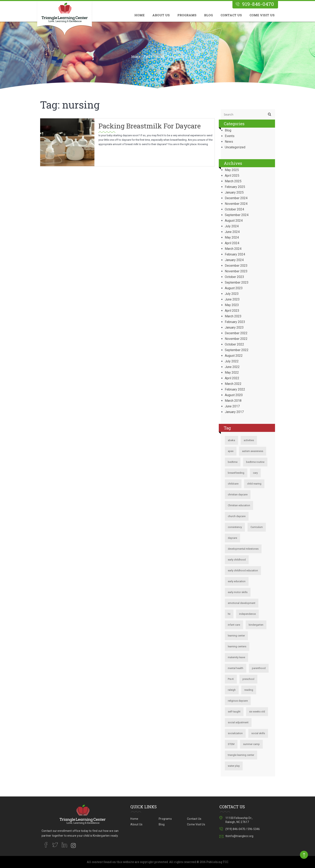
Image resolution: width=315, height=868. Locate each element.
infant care (234, 625)
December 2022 (236, 333)
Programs (187, 15)
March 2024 (233, 249)
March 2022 (233, 384)
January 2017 (234, 412)
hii (229, 614)
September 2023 (237, 282)
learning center (236, 636)
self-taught (234, 712)
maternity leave (236, 657)
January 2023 (234, 327)
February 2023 (235, 322)
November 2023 (236, 271)
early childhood (237, 560)
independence (247, 614)
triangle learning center (241, 755)
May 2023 (232, 305)
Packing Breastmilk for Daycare (150, 126)
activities (249, 440)
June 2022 (232, 367)
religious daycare (238, 701)
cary (255, 473)
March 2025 (233, 181)
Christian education (239, 505)
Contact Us (231, 15)
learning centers (237, 646)
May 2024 (232, 237)
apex (231, 451)
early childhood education (243, 570)
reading (249, 690)
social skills (258, 733)
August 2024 (234, 221)
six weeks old (257, 712)
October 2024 (234, 209)
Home (140, 15)
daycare (232, 538)
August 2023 (234, 288)
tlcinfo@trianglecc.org (239, 836)
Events (230, 136)
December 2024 (236, 198)
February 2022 (235, 389)
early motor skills (238, 592)
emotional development (242, 603)
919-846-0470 (258, 4)
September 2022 (237, 350)
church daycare (237, 516)
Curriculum (257, 527)
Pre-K (231, 679)
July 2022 (232, 361)
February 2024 (235, 254)
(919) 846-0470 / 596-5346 (243, 829)
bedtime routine (255, 462)
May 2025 (232, 170)
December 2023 (236, 266)
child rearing (254, 484)
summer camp (251, 744)
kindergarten (256, 625)
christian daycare (238, 494)
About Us (161, 15)
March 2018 (233, 401)
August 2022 (234, 356)
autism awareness (253, 451)
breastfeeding (236, 473)
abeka (231, 440)
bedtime (233, 462)
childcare (233, 484)
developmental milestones (243, 549)
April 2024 (232, 243)
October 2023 (234, 277)
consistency (235, 527)
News (229, 142)
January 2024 (234, 260)
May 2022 (232, 373)
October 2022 (234, 344)
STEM (231, 744)
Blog (209, 15)
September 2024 (237, 215)
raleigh (232, 690)
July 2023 (232, 294)
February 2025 (235, 187)
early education (237, 581)
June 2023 (232, 299)
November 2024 (236, 204)
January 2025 (234, 192)
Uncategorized (235, 147)
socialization (235, 733)
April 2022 (232, 378)
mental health (236, 668)
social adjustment (238, 722)
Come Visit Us (262, 15)
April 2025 (232, 176)
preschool (248, 679)
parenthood (259, 668)
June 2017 (232, 406)
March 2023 (233, 316)
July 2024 (232, 226)
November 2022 (236, 339)
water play (234, 766)
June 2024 (232, 232)
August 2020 (234, 395)
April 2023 (232, 311)
